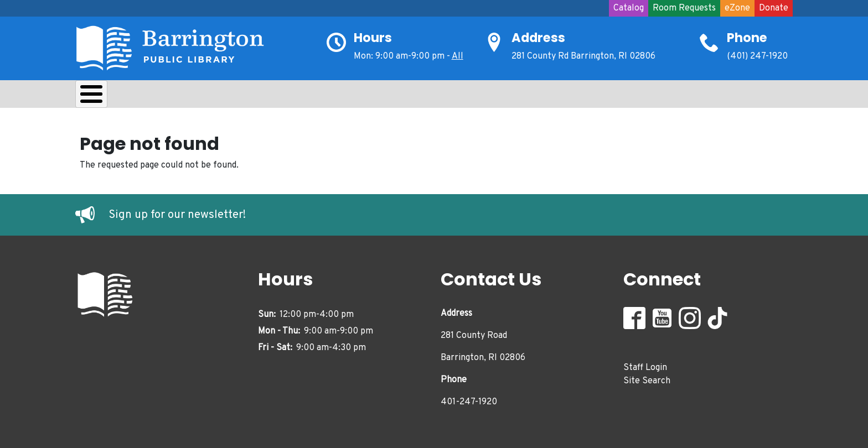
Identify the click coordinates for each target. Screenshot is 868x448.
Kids (272, 97)
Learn (221, 97)
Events (438, 97)
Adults (380, 97)
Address (538, 38)
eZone (737, 8)
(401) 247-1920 (757, 56)
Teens (324, 97)
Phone (747, 38)
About (103, 97)
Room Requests (684, 8)
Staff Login (645, 365)
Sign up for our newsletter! (177, 212)
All (458, 56)
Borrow (162, 97)
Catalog (629, 8)
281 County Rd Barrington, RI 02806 (583, 56)
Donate (774, 8)
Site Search (647, 378)
